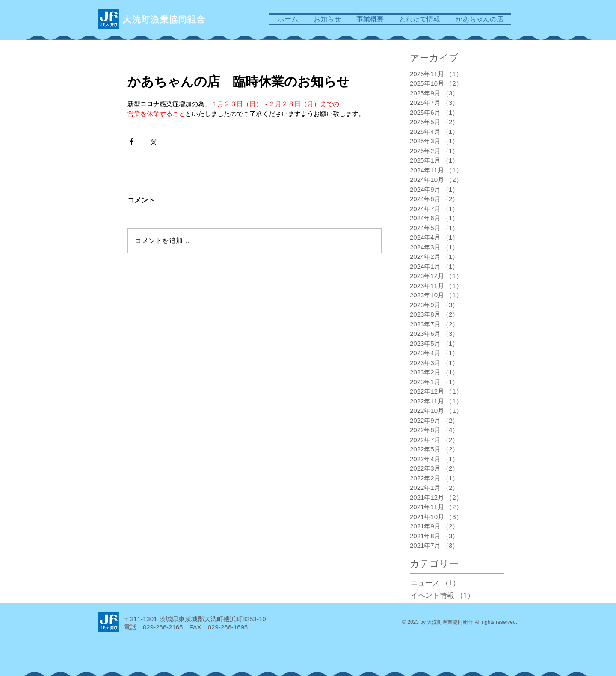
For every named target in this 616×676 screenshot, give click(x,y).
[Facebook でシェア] (132, 141)
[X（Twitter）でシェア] (153, 141)
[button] (370, 19)
